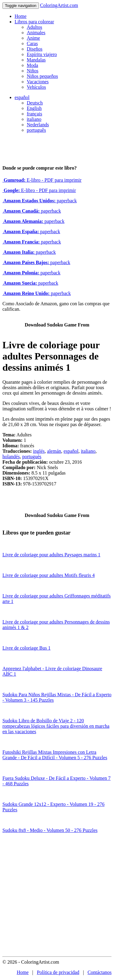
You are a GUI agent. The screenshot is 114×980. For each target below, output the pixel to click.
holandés (11, 457)
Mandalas (36, 60)
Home (21, 16)
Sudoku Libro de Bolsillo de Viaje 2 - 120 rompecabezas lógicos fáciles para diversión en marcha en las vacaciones (56, 726)
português (36, 130)
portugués (32, 457)
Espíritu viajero (42, 54)
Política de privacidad (58, 972)
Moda (32, 65)
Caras (32, 43)
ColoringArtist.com (59, 5)
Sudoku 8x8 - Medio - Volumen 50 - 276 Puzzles (50, 830)
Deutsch (35, 103)
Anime (33, 38)
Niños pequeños (42, 76)
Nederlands (38, 125)
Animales (36, 33)
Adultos (35, 27)
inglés (39, 451)
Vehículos (36, 87)
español (22, 97)
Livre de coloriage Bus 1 (26, 648)
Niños (33, 71)
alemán (54, 451)
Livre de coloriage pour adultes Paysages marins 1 (51, 555)
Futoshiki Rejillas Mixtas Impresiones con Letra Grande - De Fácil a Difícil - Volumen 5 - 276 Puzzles (55, 755)
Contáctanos (100, 972)
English (34, 108)
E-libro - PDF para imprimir (42, 180)
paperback (40, 201)
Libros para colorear (34, 22)
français (35, 114)
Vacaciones (38, 82)
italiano (34, 119)
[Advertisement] (57, 897)
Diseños (35, 49)
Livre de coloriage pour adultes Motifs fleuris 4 (48, 575)
